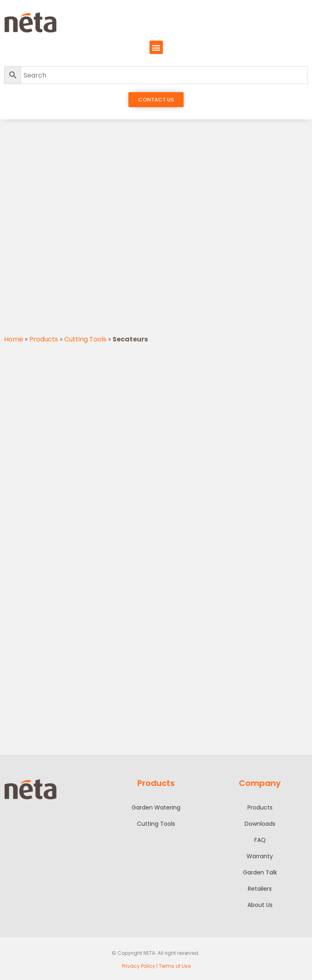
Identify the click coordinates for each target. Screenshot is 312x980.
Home (14, 339)
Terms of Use (175, 966)
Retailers (260, 889)
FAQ (260, 840)
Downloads (260, 824)
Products (44, 339)
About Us (260, 905)
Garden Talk (260, 872)
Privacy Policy (139, 966)
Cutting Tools (85, 339)
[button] (156, 47)
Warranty (260, 856)
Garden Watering (156, 807)
